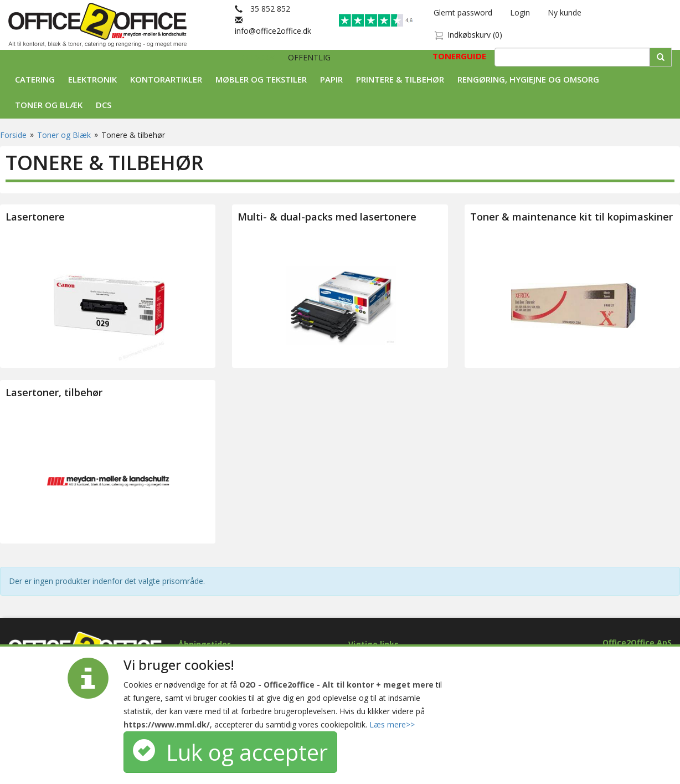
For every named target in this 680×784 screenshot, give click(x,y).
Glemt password (463, 12)
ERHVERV (259, 57)
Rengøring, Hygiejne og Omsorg (528, 79)
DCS (104, 105)
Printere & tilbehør (400, 79)
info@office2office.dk (273, 25)
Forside (13, 135)
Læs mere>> (392, 724)
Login (520, 12)
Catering (35, 79)
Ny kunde (565, 12)
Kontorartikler (166, 79)
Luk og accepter (230, 752)
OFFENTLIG (309, 57)
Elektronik (92, 79)
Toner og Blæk (49, 105)
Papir (331, 79)
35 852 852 (262, 9)
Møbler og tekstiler (261, 79)
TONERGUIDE (459, 56)
